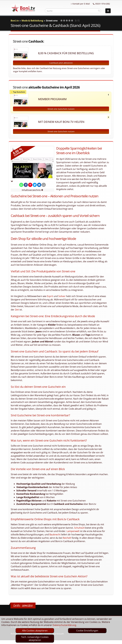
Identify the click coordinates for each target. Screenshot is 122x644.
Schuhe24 (79, 528)
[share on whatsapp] (21, 185)
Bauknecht (55, 534)
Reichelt (67, 538)
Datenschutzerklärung (64, 625)
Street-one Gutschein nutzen (61, 109)
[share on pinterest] (30, 185)
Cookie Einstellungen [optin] (87, 631)
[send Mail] (44, 185)
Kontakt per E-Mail (80, 4)
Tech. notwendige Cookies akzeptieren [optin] (35, 639)
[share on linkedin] (39, 185)
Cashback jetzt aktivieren (61, 63)
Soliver (62, 296)
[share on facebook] (26, 185)
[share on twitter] (35, 185)
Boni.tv (15, 21)
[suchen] (99, 11)
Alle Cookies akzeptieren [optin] (35, 631)
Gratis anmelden (23, 605)
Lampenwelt (73, 531)
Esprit (50, 296)
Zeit (17, 310)
